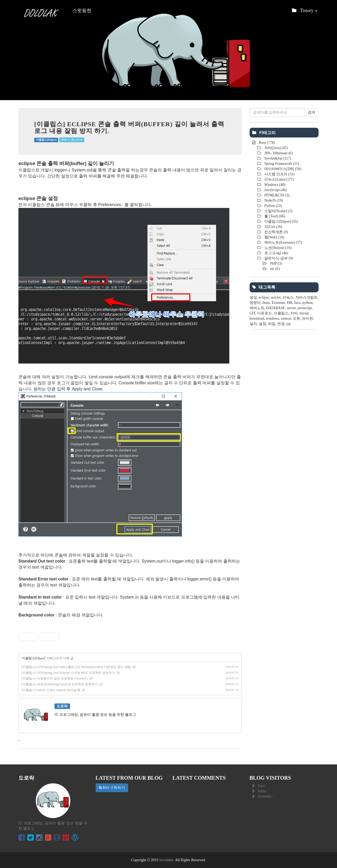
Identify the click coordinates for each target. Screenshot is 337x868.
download (257, 318)
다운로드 (265, 313)
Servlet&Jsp (277, 158)
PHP (276, 264)
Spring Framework (281, 164)
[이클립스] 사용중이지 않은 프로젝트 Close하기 (55, 678)
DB (289, 303)
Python (273, 206)
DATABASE (276, 308)
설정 (262, 324)
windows (273, 318)
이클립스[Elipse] (46, 140)
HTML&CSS (277, 195)
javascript (305, 308)
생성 (253, 297)
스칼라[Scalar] (278, 211)
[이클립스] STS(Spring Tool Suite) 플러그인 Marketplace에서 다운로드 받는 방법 (76, 667)
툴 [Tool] (274, 216)
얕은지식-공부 (278, 258)
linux (266, 303)
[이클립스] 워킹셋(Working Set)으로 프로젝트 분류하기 (60, 684)
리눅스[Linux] (279, 179)
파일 (272, 324)
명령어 (255, 303)
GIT (252, 313)
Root (267, 143)
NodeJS (273, 200)
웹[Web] (274, 237)
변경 (281, 324)
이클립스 (281, 313)
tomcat (286, 318)
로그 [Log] (276, 253)
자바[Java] (276, 148)
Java (297, 303)
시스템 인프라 (279, 174)
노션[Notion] (278, 248)
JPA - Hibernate (278, 153)
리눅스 (288, 297)
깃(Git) (273, 227)
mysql (304, 313)
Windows (274, 185)
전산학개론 (276, 232)
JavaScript (275, 190)
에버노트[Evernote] (283, 242)
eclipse (264, 297)
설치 (253, 324)
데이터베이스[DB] (282, 169)
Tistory (305, 12)
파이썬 (308, 318)
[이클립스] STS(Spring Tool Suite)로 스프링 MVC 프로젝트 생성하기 (68, 673)
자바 (294, 313)
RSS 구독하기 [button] (112, 788)
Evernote (278, 303)
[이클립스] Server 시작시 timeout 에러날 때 (51, 690)
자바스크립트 (306, 297)
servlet (276, 297)
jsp (289, 324)
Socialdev (166, 860)
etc (275, 269)
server (291, 308)
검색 (311, 112)
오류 (296, 318)
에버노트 (257, 308)
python (307, 303)
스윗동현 (82, 11)
